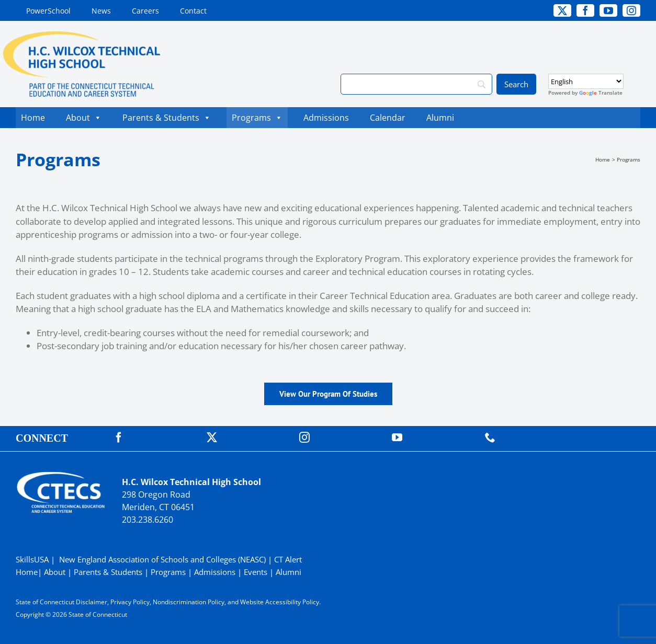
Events (256, 572)
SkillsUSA (33, 559)
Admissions (326, 118)
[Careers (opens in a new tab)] (145, 10)
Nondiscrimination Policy (189, 602)
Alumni (440, 118)
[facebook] (585, 10)
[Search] (417, 84)
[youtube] (608, 10)
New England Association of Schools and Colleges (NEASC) (162, 559)
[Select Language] (586, 81)
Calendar (390, 118)
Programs (257, 118)
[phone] (490, 438)
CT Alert (288, 559)
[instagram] (631, 10)
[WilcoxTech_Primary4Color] (82, 36)
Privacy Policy (130, 602)
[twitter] (562, 10)
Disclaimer (92, 602)
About (84, 118)
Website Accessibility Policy (280, 602)
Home (33, 118)
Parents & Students (167, 118)
